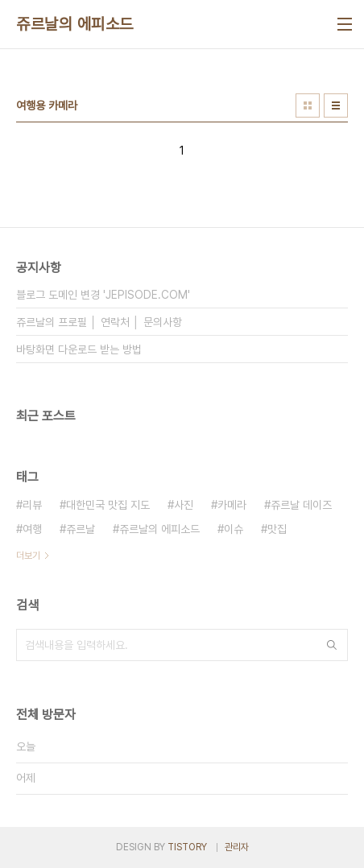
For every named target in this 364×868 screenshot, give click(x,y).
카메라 (232, 505)
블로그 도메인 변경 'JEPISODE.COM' (103, 295)
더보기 (28, 556)
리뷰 (32, 505)
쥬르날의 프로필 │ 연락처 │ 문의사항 (99, 322)
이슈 (234, 529)
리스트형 (336, 105)
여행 (32, 529)
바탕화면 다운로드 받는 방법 (79, 349)
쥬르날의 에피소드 (75, 24)
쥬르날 (81, 529)
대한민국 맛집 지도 (108, 505)
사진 (184, 505)
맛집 (277, 529)
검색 (332, 645)
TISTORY (187, 847)
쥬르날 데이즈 (301, 505)
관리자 (237, 847)
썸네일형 (308, 105)
